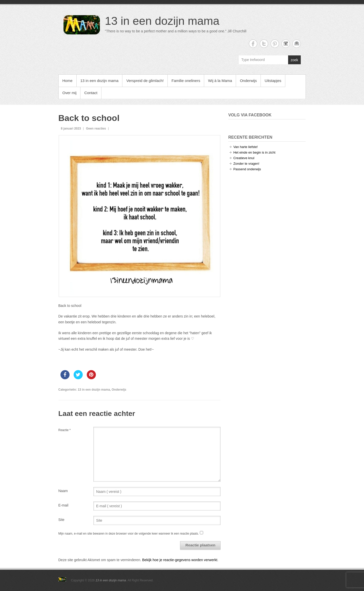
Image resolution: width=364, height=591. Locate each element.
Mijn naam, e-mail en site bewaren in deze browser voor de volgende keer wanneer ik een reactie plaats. (129, 534)
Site (61, 520)
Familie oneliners (186, 81)
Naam (63, 491)
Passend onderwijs (247, 169)
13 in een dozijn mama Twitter (264, 44)
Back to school (89, 118)
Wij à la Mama (220, 81)
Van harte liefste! (245, 147)
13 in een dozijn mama (162, 21)
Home (68, 81)
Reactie (65, 430)
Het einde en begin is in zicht (254, 152)
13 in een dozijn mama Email (297, 44)
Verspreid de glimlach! (145, 81)
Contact (91, 93)
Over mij (70, 93)
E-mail (63, 505)
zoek (294, 60)
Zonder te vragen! (246, 164)
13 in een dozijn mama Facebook (253, 44)
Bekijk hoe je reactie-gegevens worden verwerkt (180, 560)
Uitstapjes (273, 81)
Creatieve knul (244, 158)
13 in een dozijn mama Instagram (286, 44)
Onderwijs (248, 81)
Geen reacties (96, 129)
